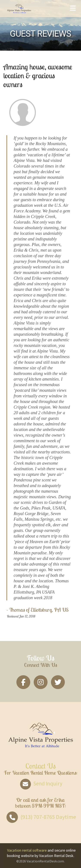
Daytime (41, 817)
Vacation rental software (27, 850)
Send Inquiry (40, 783)
